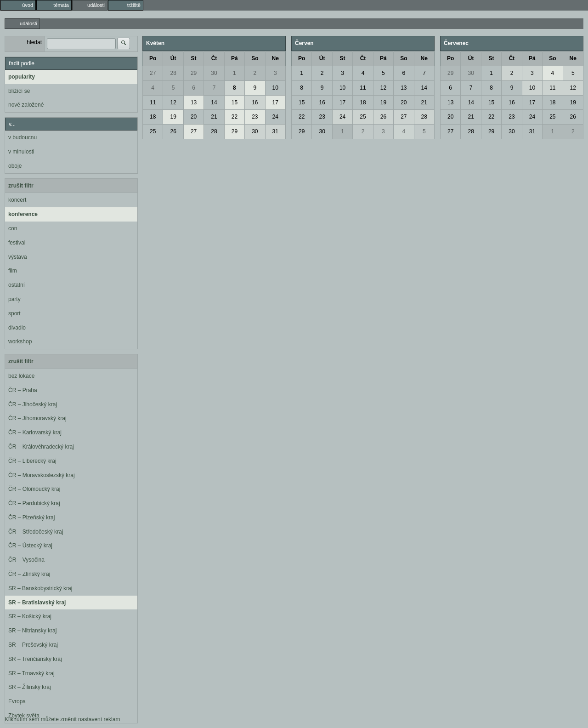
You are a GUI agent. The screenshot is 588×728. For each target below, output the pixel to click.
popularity (22, 77)
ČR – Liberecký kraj (32, 461)
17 (275, 102)
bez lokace (21, 376)
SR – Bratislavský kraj (37, 603)
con (13, 228)
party (14, 299)
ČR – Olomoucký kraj (34, 489)
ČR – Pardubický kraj (34, 503)
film (13, 271)
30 (214, 73)
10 (275, 88)
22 (235, 117)
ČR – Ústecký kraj (30, 546)
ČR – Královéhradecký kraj (41, 447)
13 (194, 102)
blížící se (19, 91)
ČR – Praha (23, 390)
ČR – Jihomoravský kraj (37, 418)
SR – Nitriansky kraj (32, 631)
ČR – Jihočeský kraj (33, 404)
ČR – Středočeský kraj (36, 532)
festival (17, 243)
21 (214, 117)
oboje (15, 166)
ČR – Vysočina (26, 560)
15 (235, 102)
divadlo (17, 328)
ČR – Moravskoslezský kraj (42, 475)
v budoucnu (23, 137)
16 (255, 102)
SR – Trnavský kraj (31, 673)
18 (153, 117)
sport (14, 313)
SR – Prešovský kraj (33, 645)
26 (173, 131)
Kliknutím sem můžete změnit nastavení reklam (62, 719)
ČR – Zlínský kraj (29, 574)
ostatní (17, 285)
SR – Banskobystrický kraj (40, 588)
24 (275, 117)
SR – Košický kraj (30, 616)
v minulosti (21, 152)
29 (194, 73)
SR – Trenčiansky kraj (35, 659)
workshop (20, 341)
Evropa (17, 701)
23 (255, 117)
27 (153, 73)
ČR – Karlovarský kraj (35, 432)
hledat (34, 42)
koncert (17, 200)
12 (173, 102)
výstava (18, 257)
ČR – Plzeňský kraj (31, 518)
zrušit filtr (21, 186)
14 (214, 102)
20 (194, 117)
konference (23, 214)
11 (153, 102)
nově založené (26, 105)
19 (173, 117)
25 (153, 131)
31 (275, 131)
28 (173, 73)
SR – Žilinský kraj (30, 687)
